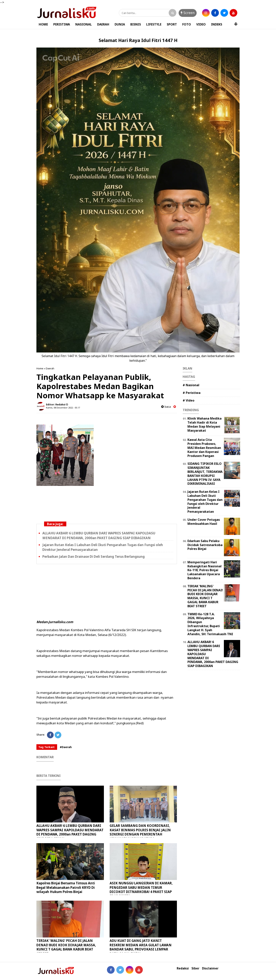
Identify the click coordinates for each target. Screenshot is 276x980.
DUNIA (120, 24)
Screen (188, 13)
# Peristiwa (192, 393)
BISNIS (136, 24)
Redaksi (183, 968)
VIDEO (201, 24)
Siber (195, 968)
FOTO (187, 24)
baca (166, 407)
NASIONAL (84, 24)
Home (40, 368)
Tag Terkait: (47, 747)
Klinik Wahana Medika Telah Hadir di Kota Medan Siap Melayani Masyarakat (205, 424)
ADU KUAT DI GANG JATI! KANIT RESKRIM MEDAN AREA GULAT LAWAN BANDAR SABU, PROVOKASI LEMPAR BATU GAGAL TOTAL (141, 947)
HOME (43, 24)
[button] (236, 22)
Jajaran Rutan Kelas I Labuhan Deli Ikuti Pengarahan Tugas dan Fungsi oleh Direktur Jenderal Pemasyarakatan (205, 502)
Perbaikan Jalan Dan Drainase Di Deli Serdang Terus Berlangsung (94, 557)
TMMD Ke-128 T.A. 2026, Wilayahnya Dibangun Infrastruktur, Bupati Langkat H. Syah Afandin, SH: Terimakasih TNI (210, 624)
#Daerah (66, 747)
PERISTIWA (62, 24)
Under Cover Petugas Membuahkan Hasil (204, 522)
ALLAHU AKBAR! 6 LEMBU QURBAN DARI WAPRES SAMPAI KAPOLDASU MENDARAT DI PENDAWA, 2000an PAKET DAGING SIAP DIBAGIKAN (99, 536)
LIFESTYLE (154, 24)
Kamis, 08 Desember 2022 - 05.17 (63, 408)
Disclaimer (210, 968)
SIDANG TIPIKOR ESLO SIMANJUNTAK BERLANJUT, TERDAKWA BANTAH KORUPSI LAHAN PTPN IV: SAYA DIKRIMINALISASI (205, 474)
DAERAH (103, 24)
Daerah (50, 368)
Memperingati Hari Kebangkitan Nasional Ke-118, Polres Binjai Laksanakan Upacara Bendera (205, 570)
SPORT (172, 24)
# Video (189, 400)
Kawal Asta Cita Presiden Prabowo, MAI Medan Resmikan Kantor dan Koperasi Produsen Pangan (204, 448)
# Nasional (191, 385)
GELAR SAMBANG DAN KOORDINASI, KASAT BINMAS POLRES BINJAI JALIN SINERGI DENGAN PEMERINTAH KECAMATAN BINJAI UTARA (140, 832)
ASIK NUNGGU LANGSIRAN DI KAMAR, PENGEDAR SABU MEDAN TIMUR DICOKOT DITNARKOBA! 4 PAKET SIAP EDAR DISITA (141, 889)
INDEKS (217, 24)
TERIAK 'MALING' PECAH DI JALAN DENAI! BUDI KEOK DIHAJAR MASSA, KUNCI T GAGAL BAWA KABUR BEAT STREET (66, 947)
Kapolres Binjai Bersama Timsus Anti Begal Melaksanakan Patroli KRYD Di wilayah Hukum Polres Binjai (66, 887)
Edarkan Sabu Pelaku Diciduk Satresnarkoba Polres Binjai (205, 545)
